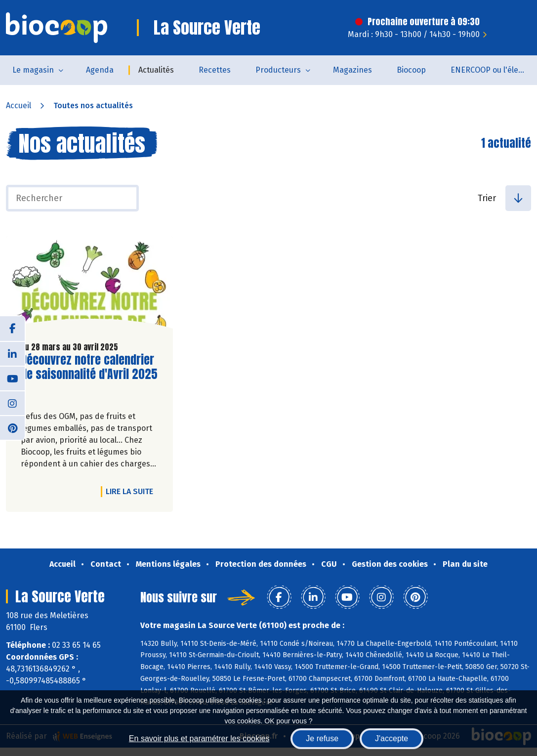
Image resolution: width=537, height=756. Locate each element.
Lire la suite (132, 491)
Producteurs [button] (278, 70)
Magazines (352, 70)
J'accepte (392, 738)
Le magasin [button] (33, 70)
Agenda (100, 70)
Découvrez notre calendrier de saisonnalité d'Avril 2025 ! (89, 374)
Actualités (156, 70)
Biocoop (411, 70)
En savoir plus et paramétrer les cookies (199, 738)
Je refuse (322, 738)
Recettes (215, 70)
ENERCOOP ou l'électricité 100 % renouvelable (494, 70)
